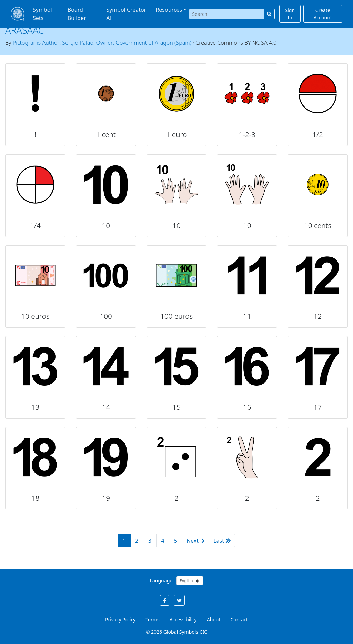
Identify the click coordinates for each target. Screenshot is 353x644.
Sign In (290, 14)
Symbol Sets (42, 14)
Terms (152, 619)
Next (196, 541)
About (214, 619)
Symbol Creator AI (126, 14)
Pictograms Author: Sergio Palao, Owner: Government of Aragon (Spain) (102, 43)
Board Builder (77, 14)
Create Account (323, 14)
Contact (239, 619)
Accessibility (183, 619)
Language (161, 580)
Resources (169, 10)
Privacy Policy (120, 619)
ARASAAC (25, 30)
